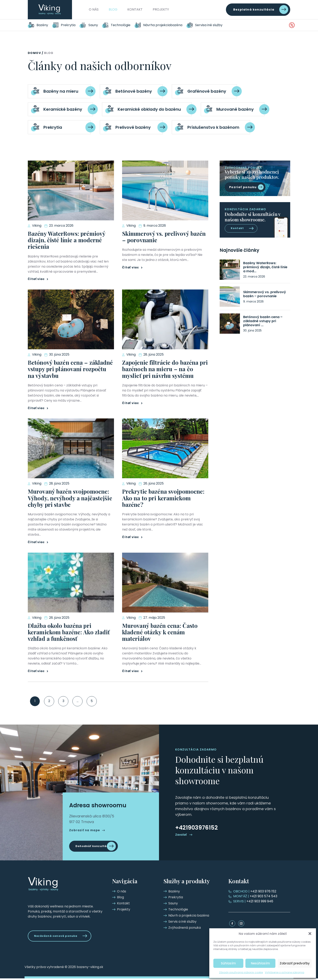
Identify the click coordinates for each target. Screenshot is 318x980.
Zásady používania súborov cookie (241, 972)
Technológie (121, 25)
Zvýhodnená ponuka (273, 25)
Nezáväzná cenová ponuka (60, 937)
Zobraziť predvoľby (295, 963)
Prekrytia (68, 25)
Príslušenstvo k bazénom (213, 127)
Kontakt (135, 9)
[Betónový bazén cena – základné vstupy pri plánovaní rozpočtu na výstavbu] (230, 325)
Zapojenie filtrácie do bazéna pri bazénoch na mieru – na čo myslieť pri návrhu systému (165, 369)
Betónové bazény (134, 91)
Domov (34, 53)
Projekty (161, 9)
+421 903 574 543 (255, 896)
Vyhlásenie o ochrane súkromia (285, 972)
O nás (94, 9)
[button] (310, 934)
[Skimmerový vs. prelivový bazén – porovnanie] (230, 298)
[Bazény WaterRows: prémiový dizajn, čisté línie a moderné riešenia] (230, 271)
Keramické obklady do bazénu (149, 109)
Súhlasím (228, 963)
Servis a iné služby (211, 25)
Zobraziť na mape (85, 829)
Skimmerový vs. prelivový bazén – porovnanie (164, 237)
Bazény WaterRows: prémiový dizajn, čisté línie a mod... (265, 268)
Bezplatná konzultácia (254, 10)
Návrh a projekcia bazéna (164, 25)
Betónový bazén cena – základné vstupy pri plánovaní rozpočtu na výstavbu (70, 369)
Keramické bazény (63, 109)
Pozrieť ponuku (243, 187)
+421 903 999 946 (253, 901)
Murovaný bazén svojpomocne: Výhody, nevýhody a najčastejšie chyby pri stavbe (70, 498)
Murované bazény (235, 109)
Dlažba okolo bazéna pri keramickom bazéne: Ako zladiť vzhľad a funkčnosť (69, 632)
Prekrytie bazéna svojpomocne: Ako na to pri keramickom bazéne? (163, 498)
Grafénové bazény (207, 91)
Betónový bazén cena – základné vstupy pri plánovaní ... (263, 322)
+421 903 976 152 (255, 891)
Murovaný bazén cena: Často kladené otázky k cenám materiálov (160, 632)
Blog (113, 9)
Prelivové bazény (133, 127)
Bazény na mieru (61, 91)
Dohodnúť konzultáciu (97, 846)
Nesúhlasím (260, 963)
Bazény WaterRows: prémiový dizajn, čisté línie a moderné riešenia (67, 240)
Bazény (42, 25)
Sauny (93, 25)
